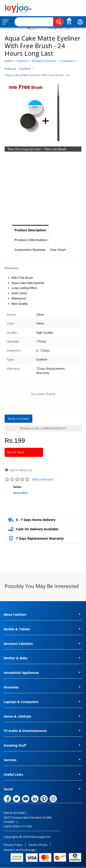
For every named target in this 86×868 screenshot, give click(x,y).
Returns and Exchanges (20, 850)
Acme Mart (21, 493)
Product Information (31, 240)
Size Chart (58, 250)
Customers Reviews (30, 250)
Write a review (42, 479)
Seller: (18, 487)
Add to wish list (18, 470)
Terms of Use (38, 845)
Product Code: (30, 428)
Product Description (30, 230)
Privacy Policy (13, 845)
